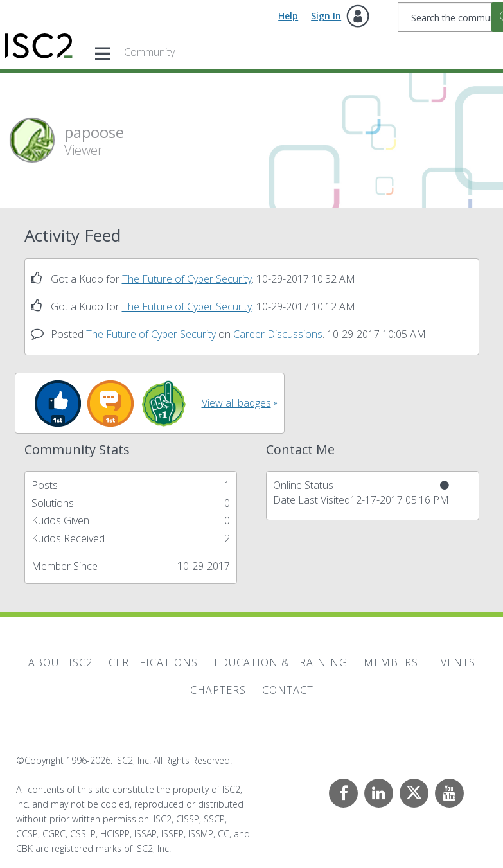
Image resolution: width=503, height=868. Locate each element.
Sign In (326, 16)
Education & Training (281, 662)
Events (455, 662)
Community (149, 52)
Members (391, 662)
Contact (288, 690)
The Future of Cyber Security (187, 279)
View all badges (236, 403)
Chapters (218, 690)
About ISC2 (60, 662)
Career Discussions (278, 334)
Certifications (153, 662)
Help (288, 16)
